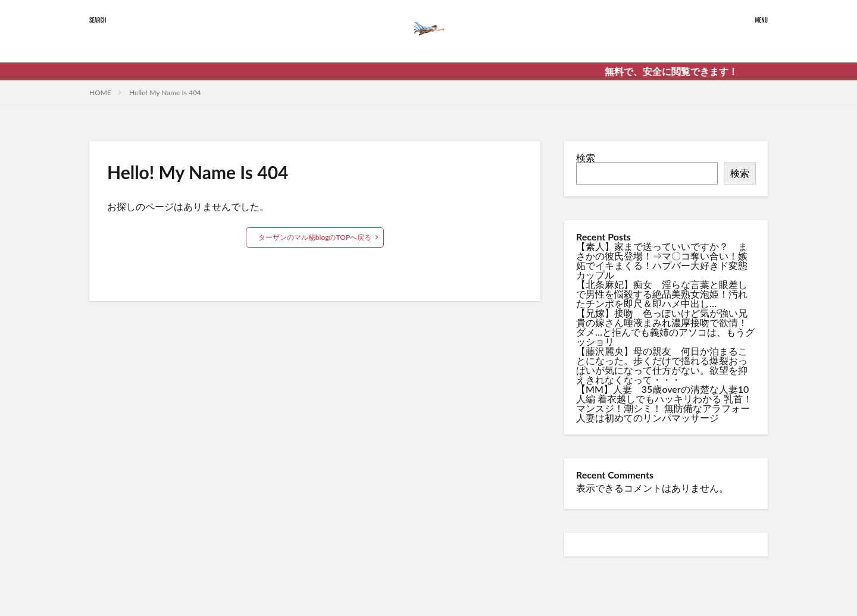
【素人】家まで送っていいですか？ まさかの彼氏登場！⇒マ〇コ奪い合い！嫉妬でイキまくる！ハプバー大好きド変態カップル (662, 260)
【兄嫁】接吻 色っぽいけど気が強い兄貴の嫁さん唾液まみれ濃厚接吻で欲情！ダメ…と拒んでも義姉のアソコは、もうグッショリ (665, 327)
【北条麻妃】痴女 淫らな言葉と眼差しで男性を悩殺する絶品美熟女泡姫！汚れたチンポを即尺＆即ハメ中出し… (662, 294)
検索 (586, 157)
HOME (100, 93)
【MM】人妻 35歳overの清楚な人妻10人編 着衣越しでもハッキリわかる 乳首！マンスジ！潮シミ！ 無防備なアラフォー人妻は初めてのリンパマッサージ (664, 403)
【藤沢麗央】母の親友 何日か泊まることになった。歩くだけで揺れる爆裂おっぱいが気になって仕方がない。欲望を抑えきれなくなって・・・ (662, 365)
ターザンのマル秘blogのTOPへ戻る (315, 237)
